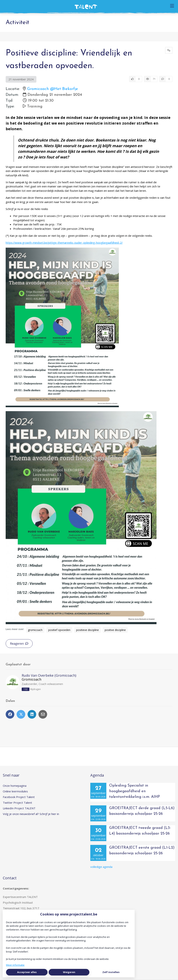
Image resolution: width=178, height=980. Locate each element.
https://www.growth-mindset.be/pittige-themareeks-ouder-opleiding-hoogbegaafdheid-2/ (64, 243)
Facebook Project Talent (19, 797)
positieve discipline (87, 630)
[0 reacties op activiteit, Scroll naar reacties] (166, 79)
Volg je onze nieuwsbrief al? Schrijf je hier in (31, 814)
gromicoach (35, 630)
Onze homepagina (15, 786)
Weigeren (69, 972)
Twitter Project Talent (17, 803)
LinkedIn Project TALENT (19, 808)
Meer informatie (15, 965)
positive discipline (115, 630)
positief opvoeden (59, 630)
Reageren (19, 644)
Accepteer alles (27, 972)
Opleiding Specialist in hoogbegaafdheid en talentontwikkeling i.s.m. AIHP (135, 791)
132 (26, 689)
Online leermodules (15, 791)
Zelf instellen (111, 972)
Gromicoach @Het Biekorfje (53, 89)
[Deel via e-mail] (43, 714)
